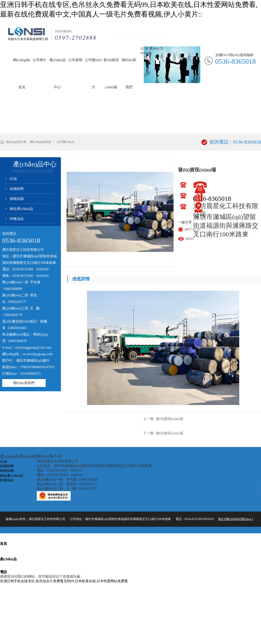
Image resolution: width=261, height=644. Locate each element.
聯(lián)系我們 (24, 383)
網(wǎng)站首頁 (41, 142)
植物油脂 (17, 199)
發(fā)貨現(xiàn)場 (163, 419)
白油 (13, 179)
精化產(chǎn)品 (21, 209)
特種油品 (17, 219)
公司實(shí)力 (66, 142)
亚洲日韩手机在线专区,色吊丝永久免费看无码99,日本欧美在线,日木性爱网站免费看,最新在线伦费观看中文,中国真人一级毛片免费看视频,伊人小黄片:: (129, 9)
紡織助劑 (17, 189)
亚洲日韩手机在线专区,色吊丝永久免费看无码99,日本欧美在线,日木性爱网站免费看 (64, 581)
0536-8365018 (212, 198)
